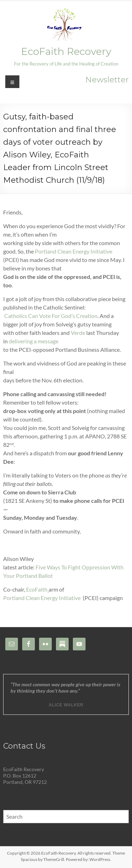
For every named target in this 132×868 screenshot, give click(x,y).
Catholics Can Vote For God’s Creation (51, 316)
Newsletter (107, 80)
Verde (78, 333)
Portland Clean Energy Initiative (74, 251)
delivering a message (34, 341)
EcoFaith (37, 589)
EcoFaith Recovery (66, 51)
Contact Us (24, 746)
